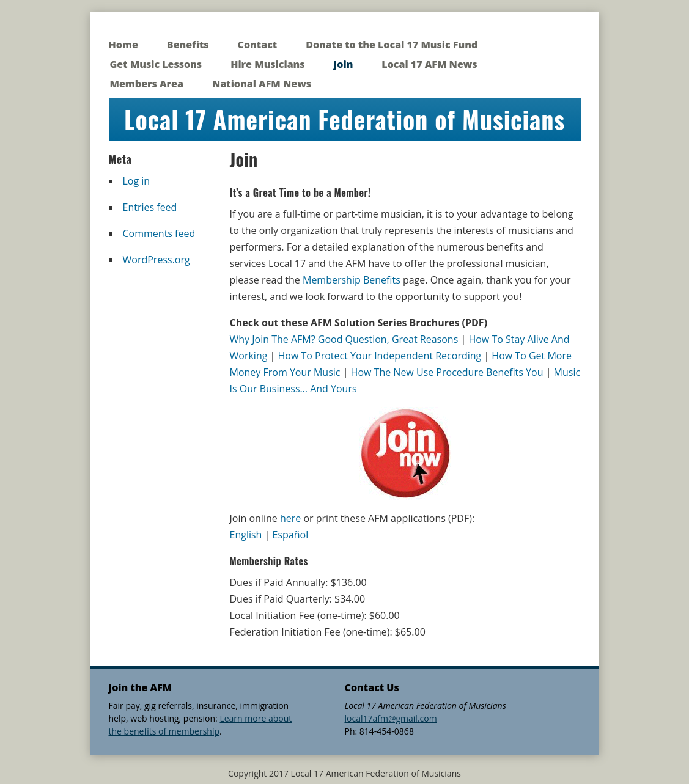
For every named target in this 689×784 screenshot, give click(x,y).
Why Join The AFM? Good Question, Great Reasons (344, 339)
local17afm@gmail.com (391, 718)
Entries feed (150, 207)
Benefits (188, 45)
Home (123, 45)
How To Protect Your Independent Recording (380, 356)
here (290, 518)
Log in (137, 181)
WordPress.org (157, 260)
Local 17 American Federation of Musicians (344, 119)
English (246, 535)
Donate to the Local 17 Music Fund (392, 45)
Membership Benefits (352, 280)
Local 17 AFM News (429, 64)
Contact (258, 45)
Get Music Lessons (156, 64)
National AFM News (262, 84)
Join (344, 64)
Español (291, 535)
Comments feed (159, 233)
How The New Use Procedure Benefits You (447, 372)
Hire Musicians (267, 64)
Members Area (147, 84)
